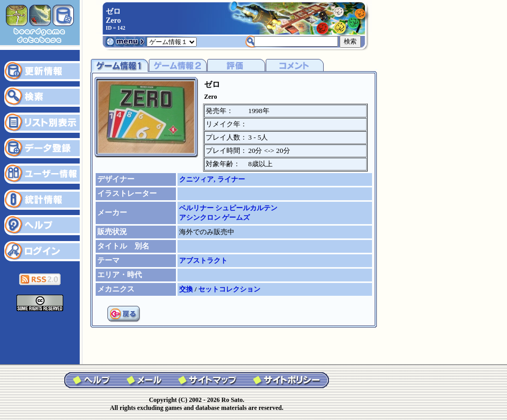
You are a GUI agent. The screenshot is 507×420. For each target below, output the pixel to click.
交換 (187, 289)
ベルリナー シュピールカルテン (228, 208)
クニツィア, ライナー (212, 179)
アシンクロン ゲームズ (214, 217)
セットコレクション (229, 289)
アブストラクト (203, 260)
